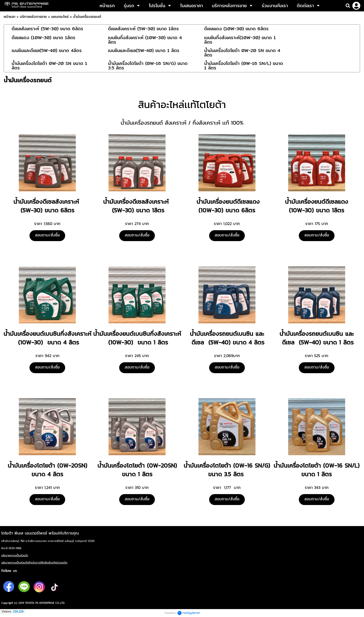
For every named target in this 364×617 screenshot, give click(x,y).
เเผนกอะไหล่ (60, 17)
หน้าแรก (10, 17)
